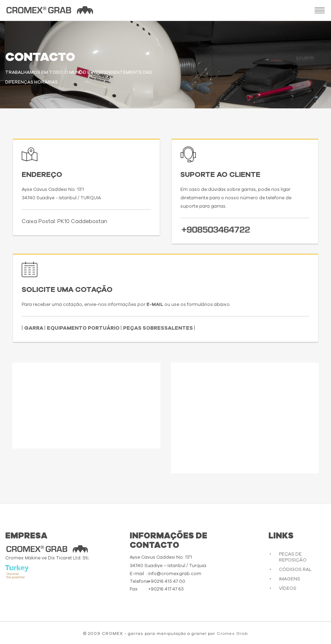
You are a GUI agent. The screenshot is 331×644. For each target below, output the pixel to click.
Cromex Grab (232, 634)
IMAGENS (290, 579)
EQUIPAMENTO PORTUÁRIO (84, 328)
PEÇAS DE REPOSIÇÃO (293, 557)
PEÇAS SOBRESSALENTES (159, 328)
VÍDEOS (288, 589)
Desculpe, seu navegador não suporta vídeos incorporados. (86, 404)
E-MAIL (155, 305)
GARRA (34, 328)
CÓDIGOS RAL (295, 570)
